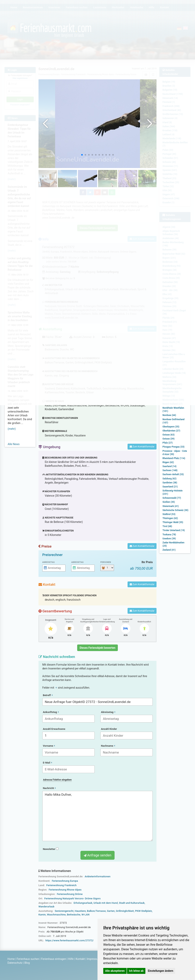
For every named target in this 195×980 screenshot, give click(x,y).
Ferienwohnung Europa (65, 881)
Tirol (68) (167, 526)
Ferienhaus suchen (28, 959)
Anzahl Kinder (109, 729)
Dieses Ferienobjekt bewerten (98, 648)
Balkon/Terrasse (96, 911)
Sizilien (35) (169, 502)
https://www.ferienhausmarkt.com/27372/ (70, 940)
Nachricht (49, 788)
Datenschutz (15, 963)
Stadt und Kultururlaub (132, 903)
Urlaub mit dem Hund (106, 903)
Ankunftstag (51, 712)
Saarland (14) (169, 466)
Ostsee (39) (168, 439)
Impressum (93, 959)
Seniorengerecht (64, 911)
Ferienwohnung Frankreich (61, 885)
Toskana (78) (169, 535)
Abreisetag (77, 562)
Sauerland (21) (170, 487)
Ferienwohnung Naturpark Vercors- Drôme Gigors (72, 898)
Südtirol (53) (169, 514)
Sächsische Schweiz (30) (175, 510)
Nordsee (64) (169, 415)
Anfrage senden (97, 855)
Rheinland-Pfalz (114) (174, 458)
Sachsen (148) (170, 470)
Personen (106, 562)
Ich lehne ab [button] (136, 971)
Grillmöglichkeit (125, 911)
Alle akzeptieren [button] (115, 971)
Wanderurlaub (46, 907)
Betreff (48, 695)
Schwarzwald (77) (172, 498)
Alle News (14, 444)
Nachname (108, 746)
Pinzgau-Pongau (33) (173, 447)
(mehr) (12, 429)
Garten (111, 911)
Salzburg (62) (169, 479)
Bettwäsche (74, 915)
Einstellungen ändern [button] (161, 971)
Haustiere (80, 911)
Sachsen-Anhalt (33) (173, 474)
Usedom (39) (169, 539)
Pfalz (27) (168, 443)
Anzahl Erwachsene (54, 729)
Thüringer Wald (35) (173, 522)
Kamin (42, 915)
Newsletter (51, 849)
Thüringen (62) (170, 518)
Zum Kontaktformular (142, 447)
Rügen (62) (168, 462)
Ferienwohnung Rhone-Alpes (65, 890)
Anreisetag (49, 562)
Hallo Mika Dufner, (98, 816)
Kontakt (80, 959)
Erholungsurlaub (83, 903)
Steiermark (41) (171, 506)
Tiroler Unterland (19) (174, 530)
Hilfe (71, 959)
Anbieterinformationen (97, 876)
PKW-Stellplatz (143, 911)
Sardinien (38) (170, 483)
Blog (27, 963)
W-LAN (85, 915)
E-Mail (47, 763)
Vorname (49, 746)
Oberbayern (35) (171, 427)
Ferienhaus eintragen (54, 959)
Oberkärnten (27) (171, 431)
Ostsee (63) (168, 435)
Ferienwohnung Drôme (70, 894)
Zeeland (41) (169, 550)
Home (11, 959)
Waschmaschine (56, 915)
